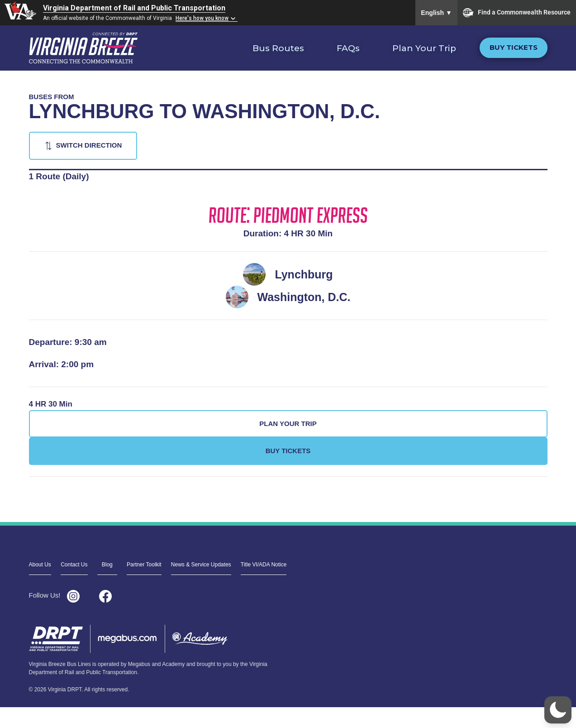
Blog (107, 565)
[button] (558, 710)
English (436, 13)
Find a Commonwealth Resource (517, 13)
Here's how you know (202, 18)
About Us (40, 565)
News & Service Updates (201, 565)
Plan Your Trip (424, 48)
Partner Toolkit (144, 565)
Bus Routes (278, 48)
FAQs (348, 48)
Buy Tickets (514, 47)
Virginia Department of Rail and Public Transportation (134, 8)
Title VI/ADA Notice (264, 565)
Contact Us (74, 565)
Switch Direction (89, 145)
